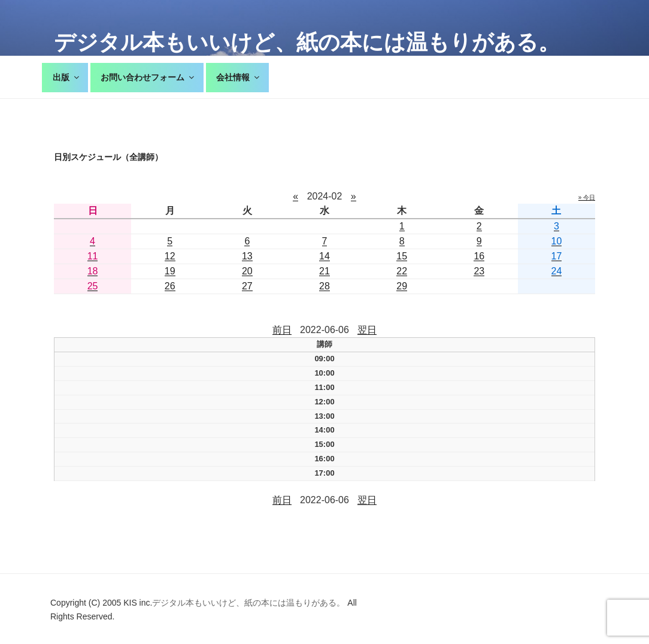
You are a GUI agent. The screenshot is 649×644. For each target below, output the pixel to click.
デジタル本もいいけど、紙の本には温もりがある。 (307, 42)
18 (93, 271)
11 (93, 256)
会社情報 (239, 77)
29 (402, 286)
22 (402, 271)
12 (170, 256)
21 (324, 271)
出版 (67, 77)
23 (479, 271)
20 (247, 271)
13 (247, 256)
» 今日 (587, 197)
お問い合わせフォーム (148, 77)
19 (170, 271)
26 (170, 286)
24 (557, 271)
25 (93, 286)
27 (247, 286)
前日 (282, 330)
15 (402, 256)
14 (324, 256)
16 (479, 256)
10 (557, 241)
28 (324, 286)
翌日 (367, 330)
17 (557, 256)
